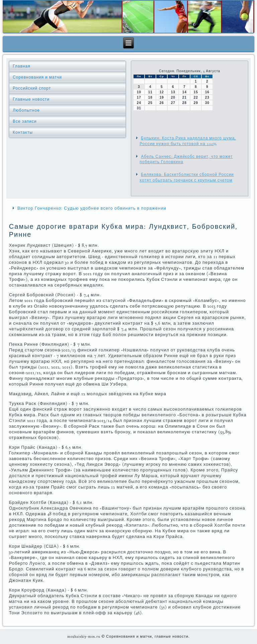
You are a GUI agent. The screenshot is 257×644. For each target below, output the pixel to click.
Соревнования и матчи (37, 77)
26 (162, 103)
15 (196, 92)
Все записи (25, 121)
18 (150, 97)
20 (173, 97)
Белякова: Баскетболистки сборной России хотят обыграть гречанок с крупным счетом (187, 177)
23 (207, 97)
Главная (22, 66)
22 (196, 97)
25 (150, 103)
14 (185, 92)
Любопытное (26, 110)
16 (207, 92)
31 (139, 108)
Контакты (23, 132)
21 (185, 97)
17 (139, 97)
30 (207, 103)
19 (162, 97)
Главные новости (31, 99)
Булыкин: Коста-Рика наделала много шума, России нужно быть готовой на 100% (188, 141)
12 (162, 92)
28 (185, 103)
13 (173, 92)
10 (139, 92)
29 (196, 103)
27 (173, 103)
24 (139, 103)
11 (150, 92)
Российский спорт (32, 88)
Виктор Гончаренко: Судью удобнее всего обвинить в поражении (92, 208)
